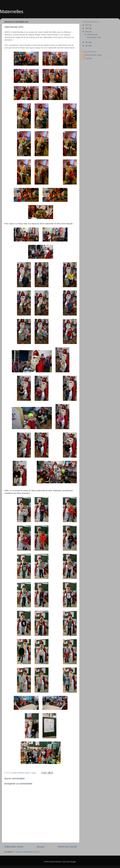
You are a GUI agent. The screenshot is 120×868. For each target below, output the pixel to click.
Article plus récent (14, 847)
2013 (87, 46)
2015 (87, 32)
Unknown (88, 58)
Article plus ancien (67, 847)
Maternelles (12, 12)
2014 (87, 42)
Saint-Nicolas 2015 (94, 37)
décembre (91, 35)
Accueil (40, 847)
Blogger (73, 862)
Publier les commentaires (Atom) (27, 852)
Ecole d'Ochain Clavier (93, 55)
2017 (87, 25)
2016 (87, 28)
